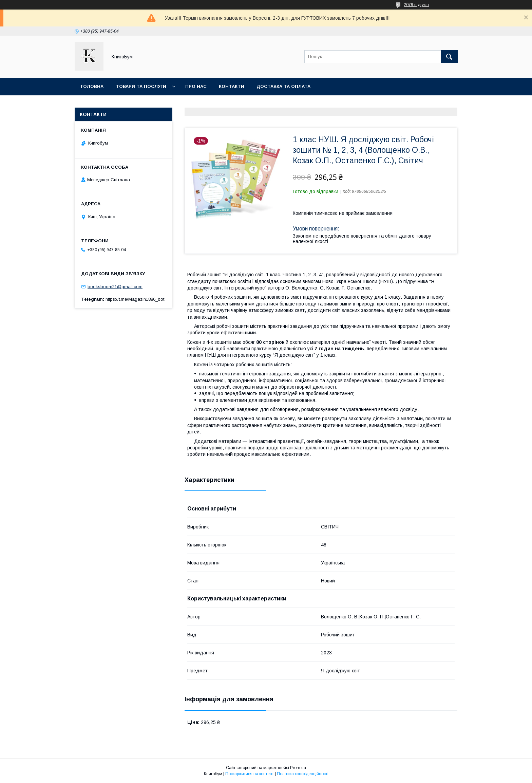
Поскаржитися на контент (250, 774)
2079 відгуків (416, 5)
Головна (92, 86)
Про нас (196, 86)
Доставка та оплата (283, 86)
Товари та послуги (141, 86)
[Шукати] (449, 57)
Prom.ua (298, 768)
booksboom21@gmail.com (115, 287)
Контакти (232, 86)
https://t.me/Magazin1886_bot (135, 299)
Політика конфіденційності (303, 774)
